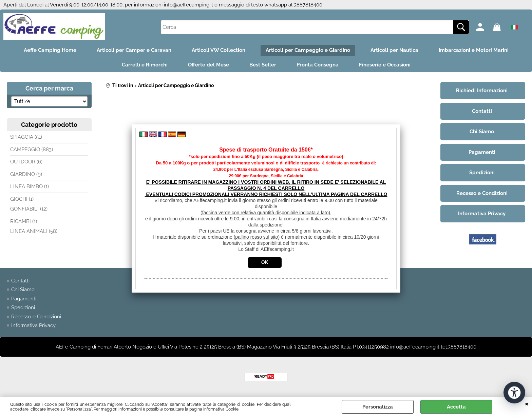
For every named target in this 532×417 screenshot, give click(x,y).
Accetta (456, 407)
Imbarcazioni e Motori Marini (474, 50)
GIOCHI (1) (22, 199)
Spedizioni (23, 307)
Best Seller (263, 65)
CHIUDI (527, 403)
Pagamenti (24, 299)
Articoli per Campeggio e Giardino (308, 50)
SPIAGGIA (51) (26, 137)
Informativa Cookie (221, 409)
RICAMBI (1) (24, 221)
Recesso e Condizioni (36, 317)
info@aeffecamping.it (188, 5)
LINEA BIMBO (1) (30, 186)
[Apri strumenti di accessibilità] (514, 393)
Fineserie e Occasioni (385, 65)
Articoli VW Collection (218, 50)
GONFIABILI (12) (29, 209)
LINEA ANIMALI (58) (34, 231)
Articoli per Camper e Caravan (134, 50)
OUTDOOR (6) (26, 162)
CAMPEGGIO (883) (32, 150)
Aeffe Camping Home (50, 50)
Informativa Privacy (33, 325)
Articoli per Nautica (394, 50)
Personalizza (378, 407)
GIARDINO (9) (26, 174)
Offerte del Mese (208, 65)
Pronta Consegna (318, 65)
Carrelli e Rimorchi (145, 65)
